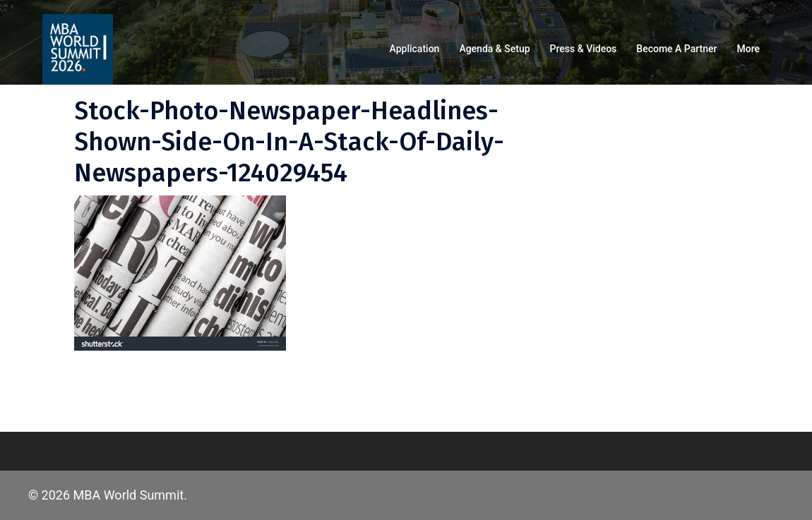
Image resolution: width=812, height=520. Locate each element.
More (748, 49)
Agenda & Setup (494, 49)
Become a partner (676, 49)
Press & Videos (584, 49)
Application (415, 49)
